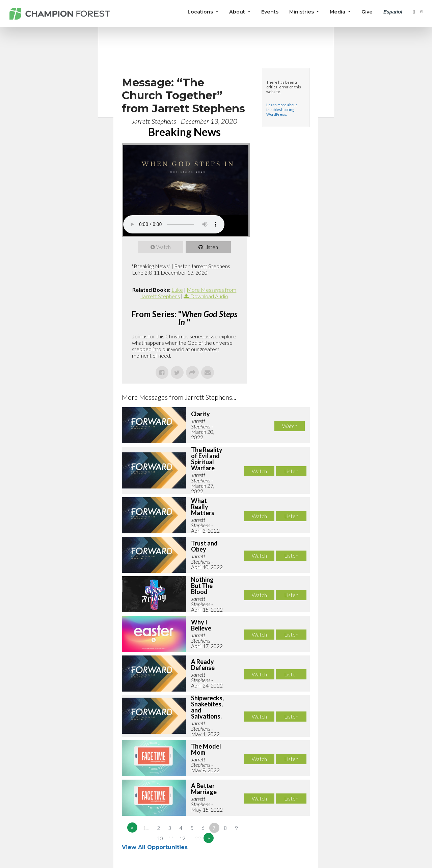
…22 (196, 838)
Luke (177, 290)
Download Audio (209, 296)
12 (182, 838)
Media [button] (338, 12)
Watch (164, 247)
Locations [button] (201, 12)
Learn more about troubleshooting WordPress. (282, 109)
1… (146, 828)
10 (160, 838)
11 (171, 838)
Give (367, 12)
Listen (211, 247)
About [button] (238, 12)
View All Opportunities (156, 847)
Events (270, 12)
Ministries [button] (302, 12)
